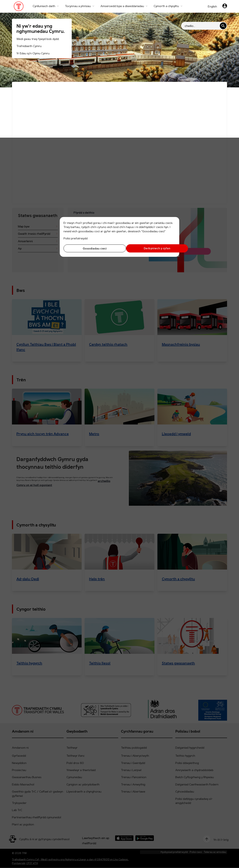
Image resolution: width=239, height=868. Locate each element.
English (212, 6)
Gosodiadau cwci (91, 248)
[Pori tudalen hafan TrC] (19, 7)
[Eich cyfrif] (225, 6)
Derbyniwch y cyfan (148, 248)
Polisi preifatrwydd (76, 238)
